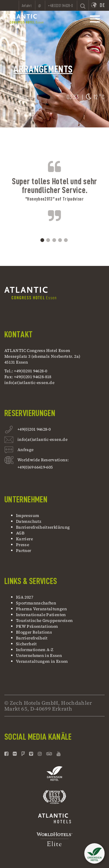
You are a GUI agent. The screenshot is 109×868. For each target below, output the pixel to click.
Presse (23, 545)
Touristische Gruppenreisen (45, 620)
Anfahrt (27, 6)
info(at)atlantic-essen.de (29, 383)
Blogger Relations (34, 632)
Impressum (27, 515)
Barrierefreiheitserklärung (43, 527)
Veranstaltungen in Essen (42, 661)
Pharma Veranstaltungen (41, 609)
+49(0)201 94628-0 (34, 430)
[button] (94, 855)
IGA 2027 (25, 597)
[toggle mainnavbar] (95, 19)
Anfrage (26, 450)
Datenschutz (29, 521)
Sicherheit (26, 644)
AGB (20, 533)
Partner (24, 550)
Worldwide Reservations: (43, 460)
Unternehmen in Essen (39, 655)
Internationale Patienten (41, 615)
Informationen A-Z (35, 650)
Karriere (24, 539)
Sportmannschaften (36, 603)
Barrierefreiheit (32, 638)
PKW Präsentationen (37, 626)
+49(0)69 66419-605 (35, 467)
